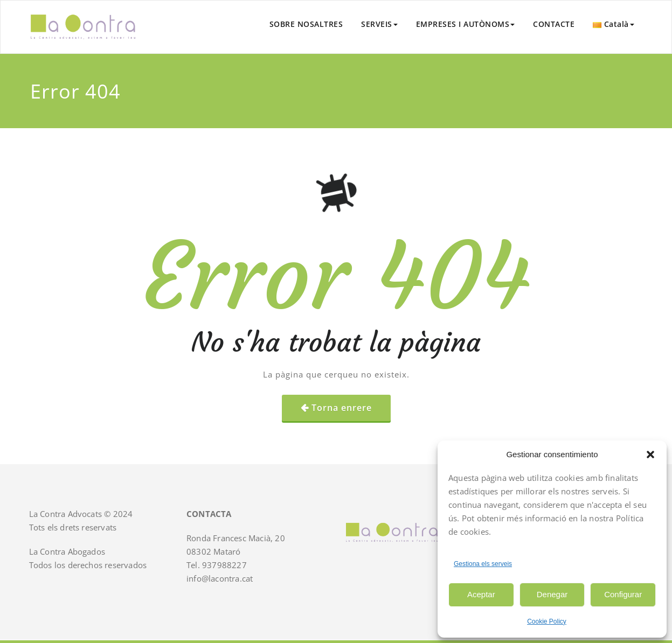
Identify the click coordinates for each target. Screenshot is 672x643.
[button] (650, 455)
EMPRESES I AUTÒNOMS (466, 24)
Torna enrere (342, 408)
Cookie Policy (547, 621)
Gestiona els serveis (483, 564)
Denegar (552, 594)
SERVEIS (379, 24)
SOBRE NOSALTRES (306, 24)
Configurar (623, 594)
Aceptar (481, 594)
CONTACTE (554, 24)
